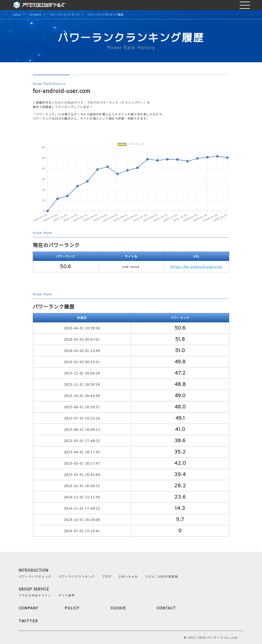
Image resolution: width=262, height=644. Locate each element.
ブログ (107, 576)
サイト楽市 (67, 595)
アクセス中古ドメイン (35, 595)
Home (17, 15)
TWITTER (28, 621)
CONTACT (166, 608)
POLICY (72, 608)
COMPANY (28, 608)
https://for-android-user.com (196, 266)
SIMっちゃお (128, 576)
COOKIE (118, 608)
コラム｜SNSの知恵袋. (162, 576)
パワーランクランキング (65, 15)
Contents (35, 15)
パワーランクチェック (35, 576)
